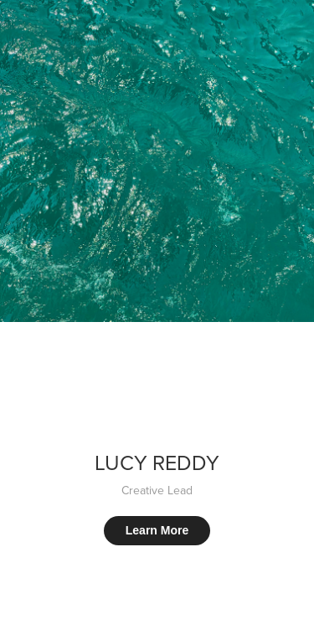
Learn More (157, 530)
